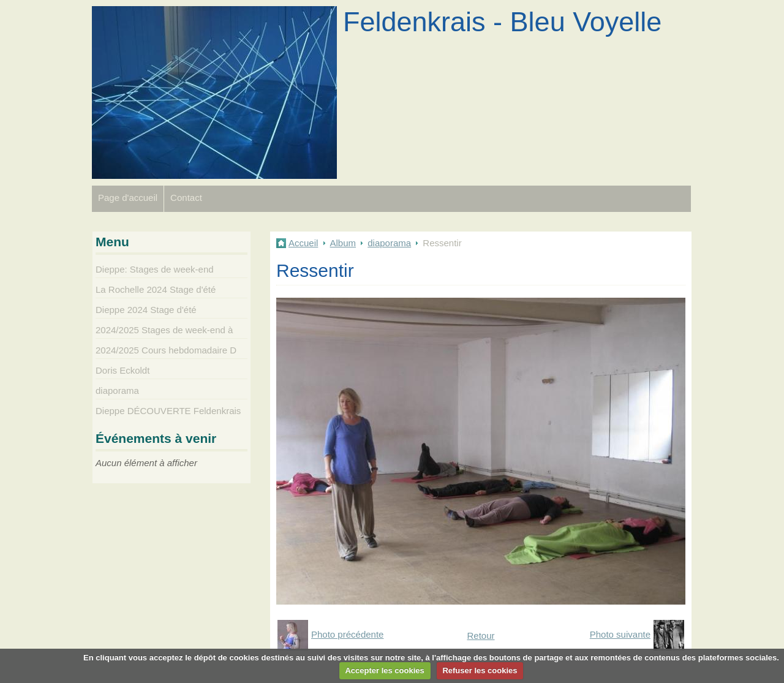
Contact (186, 198)
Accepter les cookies (384, 670)
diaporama (389, 243)
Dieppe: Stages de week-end (155, 269)
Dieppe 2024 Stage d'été (146, 310)
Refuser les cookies (480, 670)
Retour (481, 636)
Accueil (303, 243)
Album (343, 243)
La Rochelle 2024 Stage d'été (156, 289)
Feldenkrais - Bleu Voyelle (502, 22)
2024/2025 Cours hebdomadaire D (166, 350)
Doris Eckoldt (123, 370)
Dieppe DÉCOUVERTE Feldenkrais (168, 411)
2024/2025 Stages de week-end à (164, 330)
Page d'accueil (128, 198)
